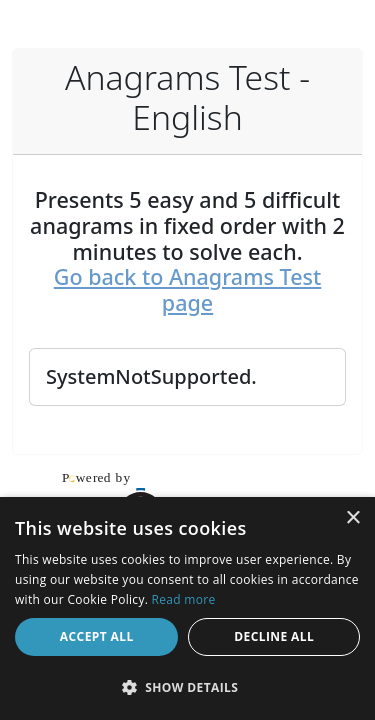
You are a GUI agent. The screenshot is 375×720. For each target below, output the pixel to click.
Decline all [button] (274, 636)
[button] (187, 687)
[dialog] (187, 608)
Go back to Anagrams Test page (187, 289)
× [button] (352, 518)
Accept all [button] (97, 636)
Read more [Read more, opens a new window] (184, 599)
